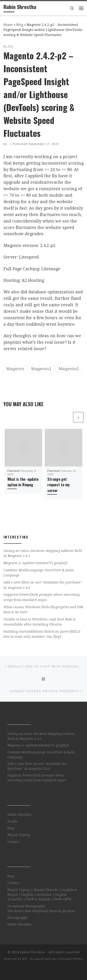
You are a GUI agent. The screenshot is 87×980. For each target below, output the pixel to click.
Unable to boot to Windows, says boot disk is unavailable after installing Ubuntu (40, 622)
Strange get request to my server (58, 485)
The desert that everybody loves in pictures (41, 911)
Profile (13, 821)
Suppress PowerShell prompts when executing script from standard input (42, 597)
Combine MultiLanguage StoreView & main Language (39, 573)
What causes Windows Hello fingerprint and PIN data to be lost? (43, 610)
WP (24, 959)
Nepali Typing (19, 835)
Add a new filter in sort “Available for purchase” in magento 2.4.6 (43, 585)
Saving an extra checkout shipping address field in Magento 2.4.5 (43, 553)
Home (8, 25)
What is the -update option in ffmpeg (23, 482)
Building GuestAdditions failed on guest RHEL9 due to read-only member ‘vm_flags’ (42, 634)
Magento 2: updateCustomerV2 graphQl (35, 563)
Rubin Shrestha (19, 815)
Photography (18, 918)
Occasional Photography (26, 906)
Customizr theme (70, 959)
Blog (20, 25)
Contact (13, 842)
